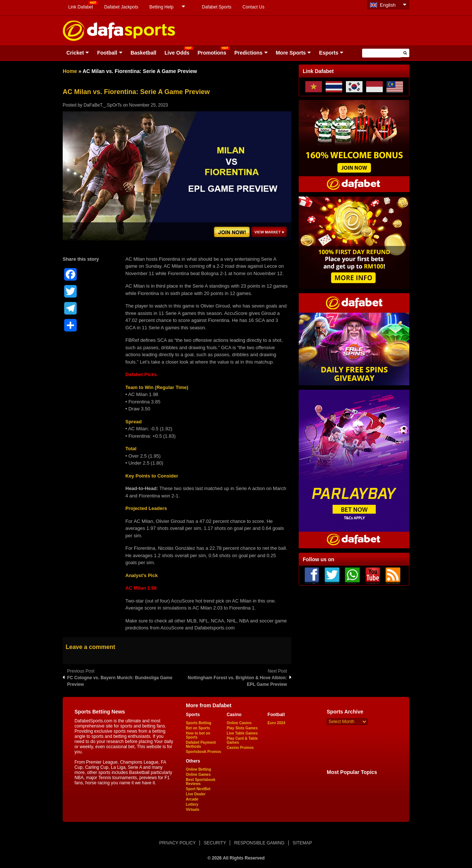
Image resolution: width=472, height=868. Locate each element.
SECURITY (215, 843)
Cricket (75, 53)
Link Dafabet (81, 7)
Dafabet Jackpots (121, 7)
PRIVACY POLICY (178, 843)
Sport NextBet (198, 789)
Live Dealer (196, 794)
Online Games (198, 775)
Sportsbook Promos (204, 752)
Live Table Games (242, 733)
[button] (405, 53)
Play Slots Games (242, 728)
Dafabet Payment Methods (201, 744)
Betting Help (161, 7)
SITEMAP (302, 843)
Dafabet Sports (216, 7)
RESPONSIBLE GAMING (259, 843)
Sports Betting (199, 723)
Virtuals (193, 810)
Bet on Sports (198, 728)
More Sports (291, 53)
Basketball (143, 53)
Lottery (192, 804)
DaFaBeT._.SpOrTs (103, 105)
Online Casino (239, 723)
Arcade (192, 799)
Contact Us (254, 7)
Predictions (248, 53)
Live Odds (177, 53)
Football (107, 53)
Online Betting (198, 769)
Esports (329, 53)
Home (70, 71)
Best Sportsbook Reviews (201, 782)
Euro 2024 (277, 723)
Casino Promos (240, 748)
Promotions (212, 53)
